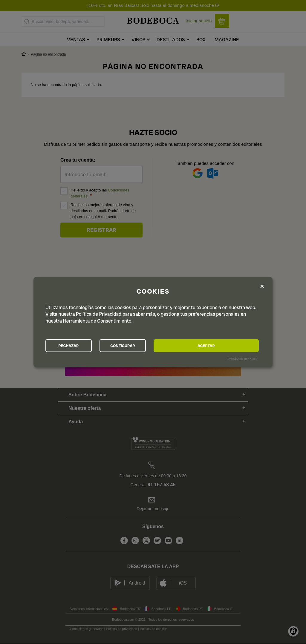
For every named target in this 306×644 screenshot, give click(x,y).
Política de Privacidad (99, 313)
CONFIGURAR (153, 346)
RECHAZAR (79, 346)
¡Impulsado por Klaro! (242, 360)
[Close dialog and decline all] (262, 285)
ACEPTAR (226, 346)
